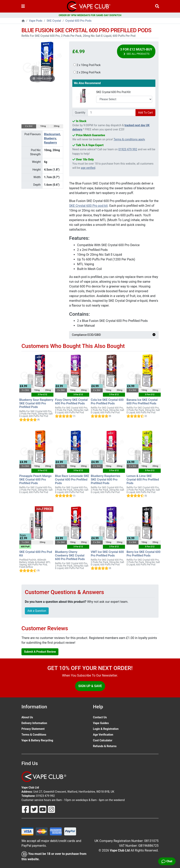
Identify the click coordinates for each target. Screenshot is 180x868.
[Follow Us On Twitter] (35, 809)
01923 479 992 (128, 149)
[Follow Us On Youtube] (43, 809)
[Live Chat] (167, 861)
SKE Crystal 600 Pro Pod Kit (113, 92)
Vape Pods (36, 21)
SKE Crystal (54, 21)
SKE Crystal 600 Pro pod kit (88, 206)
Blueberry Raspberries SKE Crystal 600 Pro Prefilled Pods (105, 480)
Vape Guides (101, 723)
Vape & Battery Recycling (37, 740)
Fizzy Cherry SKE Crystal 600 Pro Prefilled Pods (71, 402)
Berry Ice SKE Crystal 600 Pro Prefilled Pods (143, 554)
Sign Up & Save (90, 686)
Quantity (80, 113)
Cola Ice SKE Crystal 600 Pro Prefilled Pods (107, 402)
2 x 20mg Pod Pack (87, 72)
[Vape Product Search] (157, 6)
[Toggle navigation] (23, 6)
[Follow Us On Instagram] (51, 809)
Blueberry (50, 138)
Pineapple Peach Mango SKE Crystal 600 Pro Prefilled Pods (35, 480)
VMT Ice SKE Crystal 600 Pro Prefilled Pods (107, 554)
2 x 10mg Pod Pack (87, 65)
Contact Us (100, 717)
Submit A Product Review (40, 652)
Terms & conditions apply (129, 139)
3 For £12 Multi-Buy (136, 52)
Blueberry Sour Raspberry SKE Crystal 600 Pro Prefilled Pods (36, 403)
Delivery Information (34, 723)
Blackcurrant (52, 134)
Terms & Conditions (34, 735)
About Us (27, 717)
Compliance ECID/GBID (114, 335)
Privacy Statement (33, 729)
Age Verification (103, 735)
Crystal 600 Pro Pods (78, 21)
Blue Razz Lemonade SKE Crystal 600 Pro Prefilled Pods (72, 480)
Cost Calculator (103, 740)
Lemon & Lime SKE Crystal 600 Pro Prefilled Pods (143, 480)
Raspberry (51, 143)
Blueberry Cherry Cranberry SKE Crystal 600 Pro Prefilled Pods (70, 555)
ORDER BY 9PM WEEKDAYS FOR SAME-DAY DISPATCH (90, 15)
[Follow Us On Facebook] (26, 809)
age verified (88, 168)
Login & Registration (106, 729)
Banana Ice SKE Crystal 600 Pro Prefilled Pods (142, 402)
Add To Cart (145, 113)
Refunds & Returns (105, 746)
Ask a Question (37, 611)
